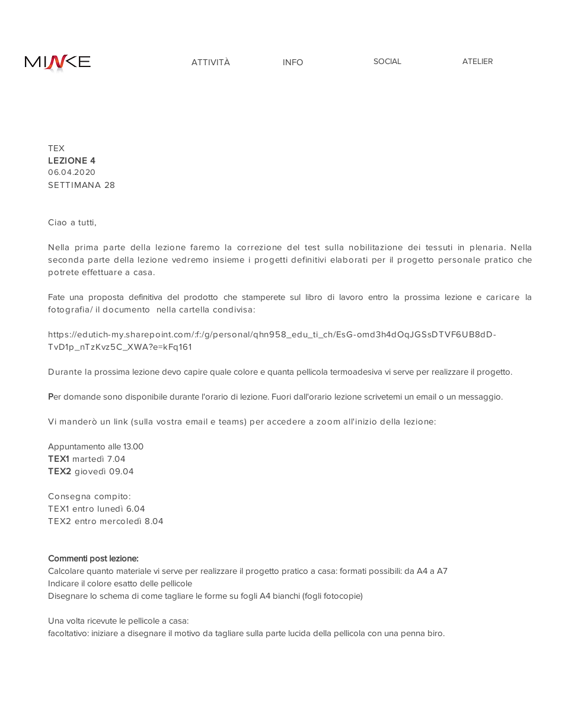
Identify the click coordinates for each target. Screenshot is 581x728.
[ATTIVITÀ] (211, 62)
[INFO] (293, 62)
